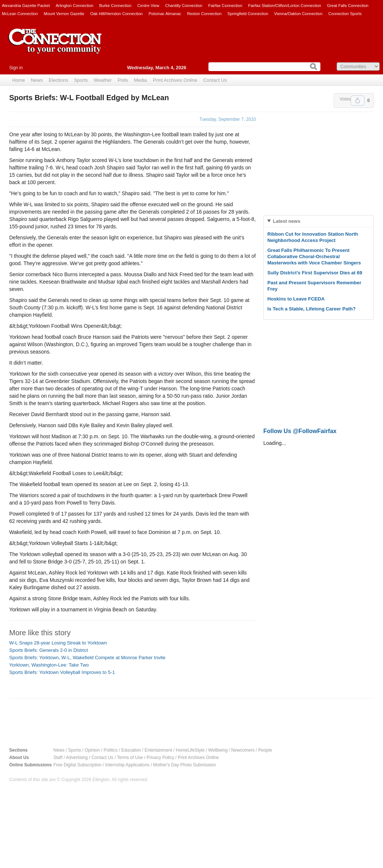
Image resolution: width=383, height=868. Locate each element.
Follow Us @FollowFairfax (300, 431)
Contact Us (215, 80)
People (265, 750)
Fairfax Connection (225, 6)
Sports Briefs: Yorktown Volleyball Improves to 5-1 (62, 672)
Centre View (148, 6)
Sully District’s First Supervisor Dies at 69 (315, 273)
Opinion (92, 750)
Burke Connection (115, 6)
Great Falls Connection (348, 6)
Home (19, 80)
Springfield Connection (248, 14)
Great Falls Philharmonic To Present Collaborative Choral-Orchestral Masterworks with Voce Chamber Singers (314, 256)
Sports (81, 80)
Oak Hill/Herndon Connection (116, 14)
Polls (123, 80)
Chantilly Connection (184, 6)
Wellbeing (218, 750)
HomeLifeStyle (190, 750)
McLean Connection (20, 14)
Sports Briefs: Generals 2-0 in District (49, 650)
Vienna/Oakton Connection (298, 14)
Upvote (358, 101)
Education (131, 750)
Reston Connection (204, 14)
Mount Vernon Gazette (64, 14)
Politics (110, 750)
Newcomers (243, 750)
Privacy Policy (160, 758)
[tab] (319, 221)
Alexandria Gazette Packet (26, 6)
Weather (103, 80)
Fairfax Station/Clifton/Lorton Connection (285, 6)
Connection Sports (345, 14)
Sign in (16, 68)
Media (140, 80)
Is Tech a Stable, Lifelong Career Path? (312, 309)
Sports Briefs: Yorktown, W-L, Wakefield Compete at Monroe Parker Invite (87, 658)
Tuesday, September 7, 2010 (228, 119)
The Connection (55, 47)
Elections (58, 80)
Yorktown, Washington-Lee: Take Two (49, 665)
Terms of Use (130, 758)
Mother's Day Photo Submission (185, 765)
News (37, 80)
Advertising (77, 758)
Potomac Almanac (165, 14)
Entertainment (159, 750)
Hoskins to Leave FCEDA (296, 299)
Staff (58, 758)
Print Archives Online (175, 80)
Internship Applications (127, 765)
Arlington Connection (74, 6)
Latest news (287, 221)
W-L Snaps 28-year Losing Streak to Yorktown (58, 643)
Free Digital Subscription (78, 765)
